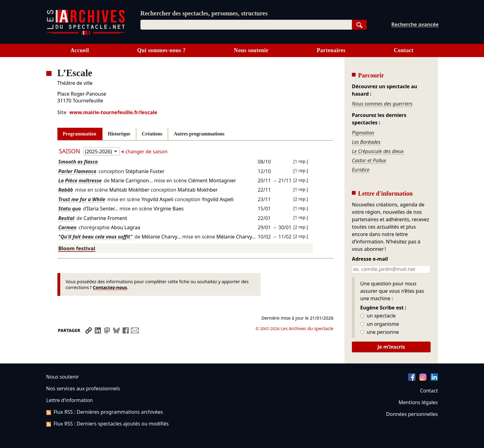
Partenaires (331, 50)
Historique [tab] (119, 134)
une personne (380, 332)
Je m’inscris (391, 347)
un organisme (380, 324)
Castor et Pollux (369, 160)
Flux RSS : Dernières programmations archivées (105, 412)
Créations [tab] (152, 134)
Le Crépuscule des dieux (378, 151)
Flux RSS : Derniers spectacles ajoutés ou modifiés (108, 424)
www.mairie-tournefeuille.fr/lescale (113, 112)
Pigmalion (363, 133)
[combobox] (246, 25)
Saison (70, 151)
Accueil (80, 50)
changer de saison (146, 151)
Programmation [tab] (79, 134)
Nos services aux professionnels (83, 388)
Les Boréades (366, 142)
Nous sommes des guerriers (382, 104)
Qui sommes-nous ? (161, 50)
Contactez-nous (110, 287)
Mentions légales (418, 402)
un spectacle (378, 316)
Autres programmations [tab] (199, 134)
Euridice (361, 170)
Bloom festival (77, 248)
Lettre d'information (70, 400)
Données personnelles (412, 414)
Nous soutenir (251, 50)
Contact (404, 50)
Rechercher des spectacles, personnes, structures (204, 13)
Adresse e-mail (370, 259)
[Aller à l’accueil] (86, 33)
